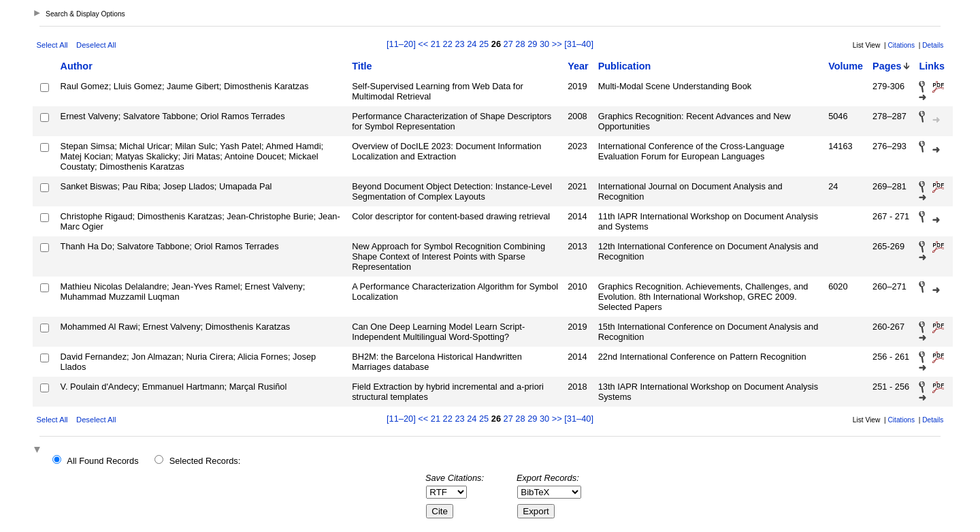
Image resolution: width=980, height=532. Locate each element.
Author (77, 66)
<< (423, 44)
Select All (52, 45)
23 (459, 44)
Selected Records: (205, 461)
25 (484, 44)
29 (532, 44)
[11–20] (402, 44)
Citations (901, 45)
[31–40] (579, 44)
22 (448, 44)
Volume (846, 66)
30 (544, 44)
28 (520, 44)
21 (436, 44)
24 (472, 44)
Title (362, 66)
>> (557, 44)
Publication (625, 66)
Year (578, 66)
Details (933, 45)
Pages (887, 66)
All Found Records (102, 461)
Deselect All (96, 45)
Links (932, 66)
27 (508, 44)
